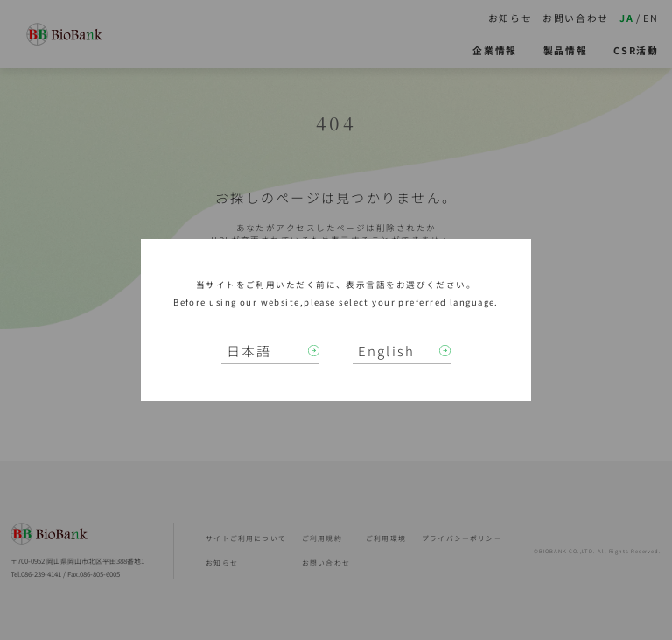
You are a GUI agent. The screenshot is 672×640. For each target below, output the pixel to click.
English (387, 351)
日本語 (249, 351)
